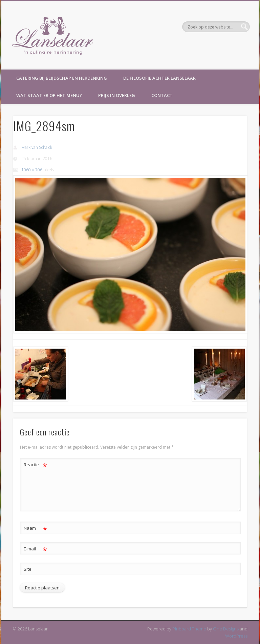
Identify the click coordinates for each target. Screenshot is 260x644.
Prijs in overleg (117, 95)
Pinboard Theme (189, 629)
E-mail (35, 549)
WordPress (236, 636)
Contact (162, 95)
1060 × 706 (32, 170)
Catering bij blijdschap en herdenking (62, 78)
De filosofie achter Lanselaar (159, 78)
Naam (35, 528)
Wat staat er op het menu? (49, 95)
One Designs (226, 629)
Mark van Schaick (37, 147)
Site (28, 569)
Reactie (35, 465)
